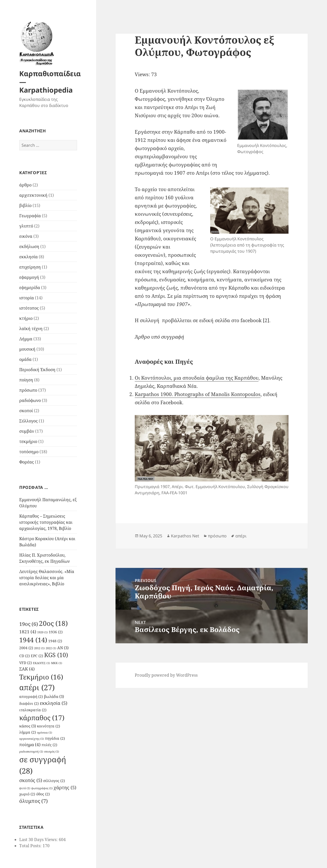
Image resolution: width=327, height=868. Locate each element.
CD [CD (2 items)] (25, 656)
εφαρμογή (29, 277)
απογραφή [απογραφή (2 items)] (31, 697)
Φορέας (27, 462)
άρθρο (25, 185)
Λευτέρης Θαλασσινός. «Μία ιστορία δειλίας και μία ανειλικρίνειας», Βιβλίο (47, 578)
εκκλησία (28, 257)
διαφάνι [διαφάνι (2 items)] (29, 704)
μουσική (27, 349)
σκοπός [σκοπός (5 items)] (31, 780)
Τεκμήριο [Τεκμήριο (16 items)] (41, 677)
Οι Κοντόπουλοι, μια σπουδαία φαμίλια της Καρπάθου (197, 378)
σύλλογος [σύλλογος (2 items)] (54, 781)
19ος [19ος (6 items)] (29, 624)
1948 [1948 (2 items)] (55, 641)
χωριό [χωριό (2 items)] (27, 794)
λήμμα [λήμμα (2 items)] (28, 732)
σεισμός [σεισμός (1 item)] (52, 752)
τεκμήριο (28, 441)
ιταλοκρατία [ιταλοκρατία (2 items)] (33, 710)
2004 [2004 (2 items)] (26, 648)
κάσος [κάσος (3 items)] (28, 726)
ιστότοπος (29, 308)
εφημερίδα (30, 288)
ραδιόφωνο (30, 400)
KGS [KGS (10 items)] (56, 655)
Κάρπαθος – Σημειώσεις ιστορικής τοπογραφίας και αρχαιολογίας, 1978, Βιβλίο (46, 522)
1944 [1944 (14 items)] (33, 640)
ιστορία (27, 298)
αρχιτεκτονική (33, 195)
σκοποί (26, 411)
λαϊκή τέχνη (31, 329)
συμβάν (27, 431)
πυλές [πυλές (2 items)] (49, 745)
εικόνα (26, 236)
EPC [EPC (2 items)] (37, 656)
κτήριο (26, 318)
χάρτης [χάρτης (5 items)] (65, 787)
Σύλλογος (28, 421)
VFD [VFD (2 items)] (26, 663)
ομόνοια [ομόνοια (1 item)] (45, 733)
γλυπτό (26, 226)
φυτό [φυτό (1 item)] (25, 788)
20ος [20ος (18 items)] (53, 623)
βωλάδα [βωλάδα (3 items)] (54, 696)
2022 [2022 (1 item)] (51, 648)
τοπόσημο (29, 452)
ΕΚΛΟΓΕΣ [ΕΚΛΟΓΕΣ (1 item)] (41, 663)
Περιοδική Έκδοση (37, 370)
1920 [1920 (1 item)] (42, 632)
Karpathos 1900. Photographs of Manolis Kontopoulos (198, 394)
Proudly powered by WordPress (166, 675)
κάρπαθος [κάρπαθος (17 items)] (42, 718)
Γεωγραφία (30, 216)
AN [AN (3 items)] (63, 648)
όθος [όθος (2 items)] (43, 794)
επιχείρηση (30, 267)
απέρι (241, 536)
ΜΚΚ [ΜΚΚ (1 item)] (57, 663)
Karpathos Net (185, 536)
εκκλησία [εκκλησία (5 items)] (54, 703)
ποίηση (26, 380)
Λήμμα (26, 339)
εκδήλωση (29, 246)
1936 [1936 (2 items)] (56, 632)
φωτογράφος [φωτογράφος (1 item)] (42, 788)
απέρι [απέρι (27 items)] (37, 687)
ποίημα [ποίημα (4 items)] (30, 744)
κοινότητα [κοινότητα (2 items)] (49, 726)
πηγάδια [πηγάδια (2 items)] (55, 738)
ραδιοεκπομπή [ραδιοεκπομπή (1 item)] (31, 752)
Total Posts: (31, 846)
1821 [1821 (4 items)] (28, 632)
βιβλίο (25, 205)
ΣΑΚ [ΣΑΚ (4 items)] (27, 669)
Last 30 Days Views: (39, 840)
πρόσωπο (28, 390)
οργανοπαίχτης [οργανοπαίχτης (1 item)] (32, 739)
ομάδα (25, 359)
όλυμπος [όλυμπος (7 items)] (33, 801)
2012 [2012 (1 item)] (39, 648)
